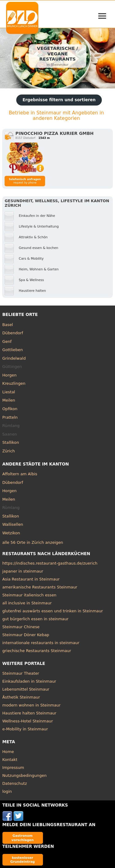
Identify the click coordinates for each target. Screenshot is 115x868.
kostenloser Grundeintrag (23, 860)
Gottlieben (13, 350)
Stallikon (11, 442)
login (7, 791)
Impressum (13, 768)
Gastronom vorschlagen (23, 838)
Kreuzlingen (14, 383)
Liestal (9, 392)
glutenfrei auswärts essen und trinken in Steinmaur (53, 611)
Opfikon (10, 409)
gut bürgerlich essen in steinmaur (36, 619)
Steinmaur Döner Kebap (26, 635)
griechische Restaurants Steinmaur (37, 651)
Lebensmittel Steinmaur (26, 689)
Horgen (10, 375)
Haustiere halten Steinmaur (29, 713)
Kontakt (10, 760)
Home (8, 752)
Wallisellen (13, 524)
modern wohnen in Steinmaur (32, 705)
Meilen (9, 400)
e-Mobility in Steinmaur (25, 729)
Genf (7, 341)
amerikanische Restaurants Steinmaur (40, 587)
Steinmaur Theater (21, 673)
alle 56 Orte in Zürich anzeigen (33, 542)
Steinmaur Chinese (21, 627)
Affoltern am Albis (20, 474)
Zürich (9, 451)
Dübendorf (13, 333)
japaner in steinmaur (23, 571)
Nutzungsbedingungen (25, 775)
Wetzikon (11, 533)
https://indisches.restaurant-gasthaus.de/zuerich (50, 563)
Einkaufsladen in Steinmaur (29, 681)
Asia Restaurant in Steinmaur (31, 579)
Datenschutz (15, 783)
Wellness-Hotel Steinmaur (28, 721)
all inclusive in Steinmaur (27, 603)
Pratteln (10, 417)
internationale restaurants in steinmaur (41, 643)
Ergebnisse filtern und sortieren (59, 100)
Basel (8, 325)
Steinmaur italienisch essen (29, 595)
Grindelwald (14, 358)
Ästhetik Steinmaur (21, 697)
